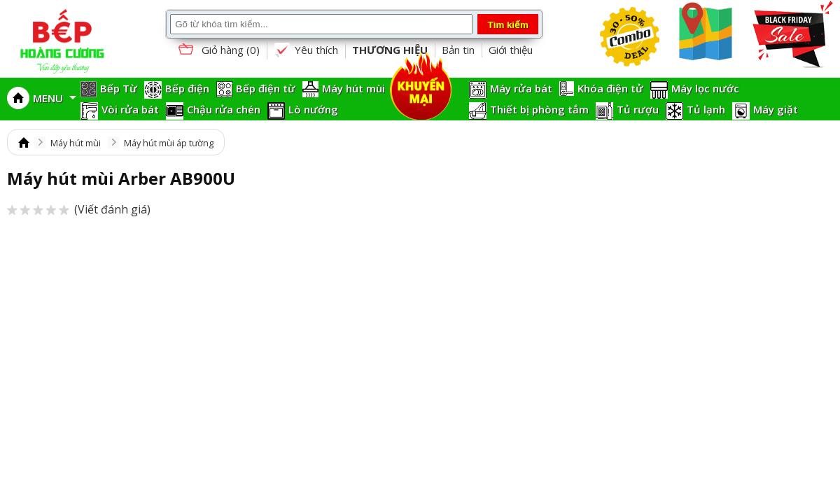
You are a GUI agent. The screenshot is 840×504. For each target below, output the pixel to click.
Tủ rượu (638, 109)
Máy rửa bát (521, 88)
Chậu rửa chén (224, 109)
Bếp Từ (119, 88)
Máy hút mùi (353, 88)
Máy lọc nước (705, 88)
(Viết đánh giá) (79, 209)
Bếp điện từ (266, 88)
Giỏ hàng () (218, 51)
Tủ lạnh (706, 109)
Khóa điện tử (610, 88)
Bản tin (458, 50)
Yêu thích (306, 50)
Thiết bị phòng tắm (539, 109)
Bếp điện (187, 88)
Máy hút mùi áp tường (169, 143)
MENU (55, 98)
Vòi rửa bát (130, 109)
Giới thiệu (511, 50)
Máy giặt (776, 109)
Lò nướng (313, 109)
